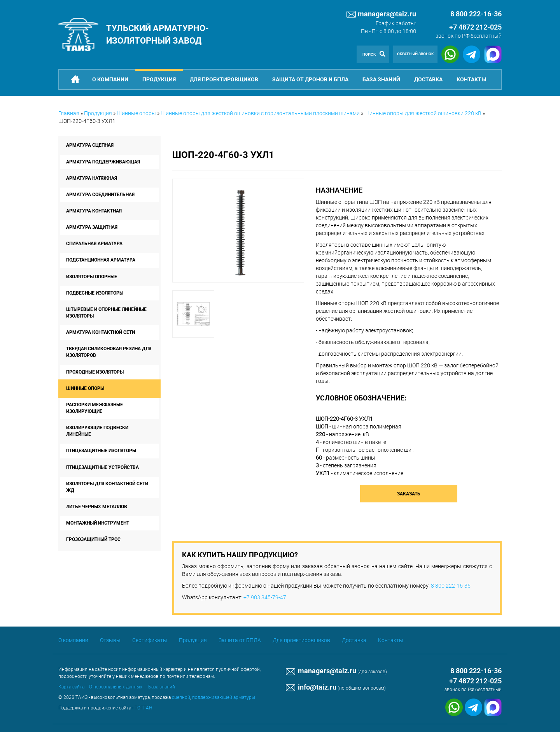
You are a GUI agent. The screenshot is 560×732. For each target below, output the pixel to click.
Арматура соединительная (100, 195)
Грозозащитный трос (93, 539)
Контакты (471, 79)
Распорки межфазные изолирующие (94, 408)
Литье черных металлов (97, 507)
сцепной (181, 697)
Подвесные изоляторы (95, 293)
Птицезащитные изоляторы (101, 451)
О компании (110, 79)
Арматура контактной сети (101, 332)
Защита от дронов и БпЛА (310, 79)
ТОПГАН (143, 707)
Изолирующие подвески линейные (97, 431)
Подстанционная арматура (101, 260)
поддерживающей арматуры (224, 697)
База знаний (381, 79)
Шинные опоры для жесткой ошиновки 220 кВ (423, 113)
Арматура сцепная (90, 145)
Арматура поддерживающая (103, 162)
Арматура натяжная (92, 178)
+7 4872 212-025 (475, 27)
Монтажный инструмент (98, 523)
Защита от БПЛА (240, 640)
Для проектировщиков (224, 79)
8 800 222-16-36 (451, 585)
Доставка (428, 79)
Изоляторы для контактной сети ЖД (107, 487)
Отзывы (110, 640)
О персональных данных (116, 686)
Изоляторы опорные (92, 277)
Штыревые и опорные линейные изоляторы (106, 313)
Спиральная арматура (94, 244)
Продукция (159, 79)
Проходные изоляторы (95, 372)
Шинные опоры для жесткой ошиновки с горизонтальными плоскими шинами (260, 113)
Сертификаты (150, 640)
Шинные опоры (136, 113)
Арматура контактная (94, 211)
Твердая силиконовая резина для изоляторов (109, 352)
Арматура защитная (92, 227)
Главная (69, 113)
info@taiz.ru (311, 687)
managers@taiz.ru (381, 14)
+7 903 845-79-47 (265, 597)
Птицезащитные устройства (102, 467)
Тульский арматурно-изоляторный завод (157, 34)
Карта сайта (71, 686)
